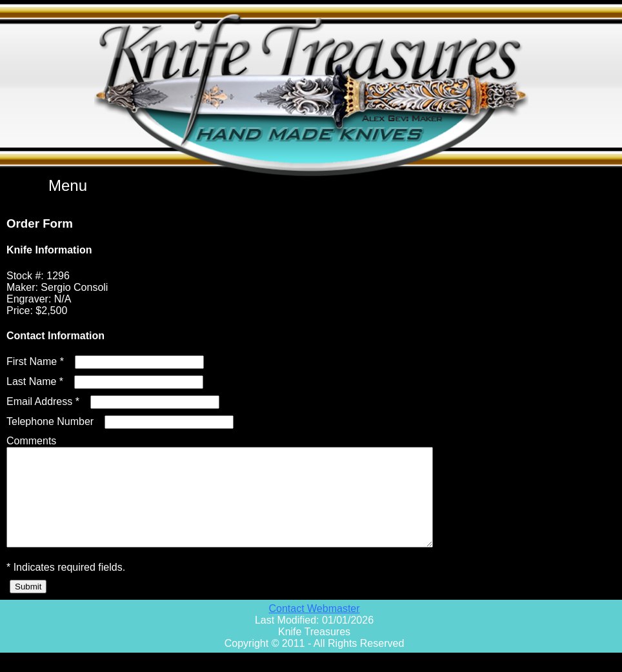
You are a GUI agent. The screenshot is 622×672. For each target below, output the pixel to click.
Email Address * (43, 401)
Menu (68, 185)
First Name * (35, 361)
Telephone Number (50, 421)
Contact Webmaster (314, 628)
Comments (31, 441)
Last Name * (35, 381)
